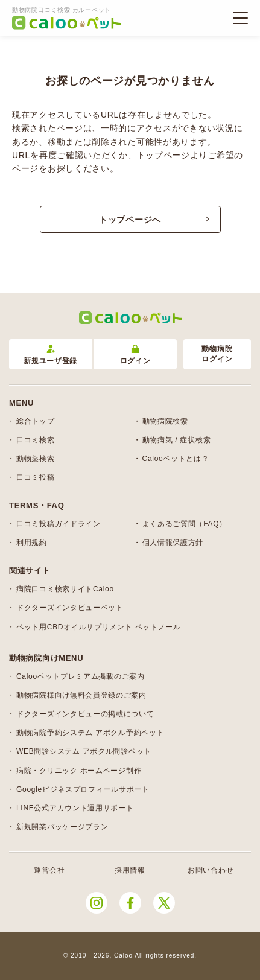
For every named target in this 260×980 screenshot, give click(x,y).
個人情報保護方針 (173, 542)
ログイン (135, 355)
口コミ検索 (36, 440)
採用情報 (130, 870)
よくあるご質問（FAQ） (185, 524)
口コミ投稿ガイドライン (59, 524)
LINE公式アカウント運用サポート (75, 808)
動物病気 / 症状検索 (177, 440)
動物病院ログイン (217, 354)
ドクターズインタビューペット (70, 608)
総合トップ (36, 421)
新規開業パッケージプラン (62, 827)
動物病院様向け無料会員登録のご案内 (81, 695)
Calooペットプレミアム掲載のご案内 (81, 676)
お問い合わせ (211, 870)
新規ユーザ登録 (50, 355)
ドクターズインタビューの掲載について (85, 714)
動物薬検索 (36, 459)
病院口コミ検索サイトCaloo (65, 589)
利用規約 (32, 542)
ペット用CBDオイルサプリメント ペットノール (99, 627)
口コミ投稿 (36, 477)
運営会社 (49, 870)
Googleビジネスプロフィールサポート (83, 789)
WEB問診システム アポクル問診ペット (84, 751)
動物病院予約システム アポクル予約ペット (90, 733)
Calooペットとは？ (176, 459)
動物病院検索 (165, 421)
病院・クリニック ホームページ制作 (79, 771)
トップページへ (130, 220)
